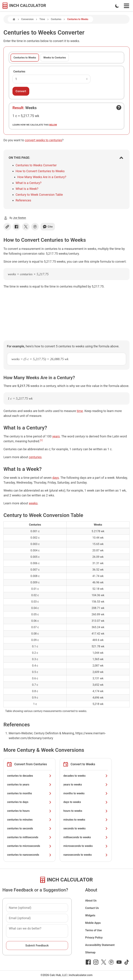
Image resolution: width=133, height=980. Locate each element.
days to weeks (86, 802)
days (56, 478)
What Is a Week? (27, 189)
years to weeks (86, 785)
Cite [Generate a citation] (48, 227)
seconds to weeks (86, 828)
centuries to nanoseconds (29, 855)
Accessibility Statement (100, 945)
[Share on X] (26, 227)
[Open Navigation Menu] (127, 6)
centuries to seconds (29, 828)
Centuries (56, 19)
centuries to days (29, 802)
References (23, 200)
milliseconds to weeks (86, 837)
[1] (41, 440)
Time (42, 19)
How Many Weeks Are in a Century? (42, 177)
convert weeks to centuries (44, 140)
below (53, 125)
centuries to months (29, 793)
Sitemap (90, 952)
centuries (35, 457)
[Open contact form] (119, 108)
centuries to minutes (29, 820)
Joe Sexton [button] (19, 218)
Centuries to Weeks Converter (36, 165)
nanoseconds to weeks (86, 855)
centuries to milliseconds (29, 837)
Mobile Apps (93, 923)
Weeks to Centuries (55, 58)
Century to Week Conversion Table (39, 195)
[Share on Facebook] (16, 227)
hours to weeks (86, 811)
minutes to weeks (86, 820)
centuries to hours (29, 811)
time (80, 411)
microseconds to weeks (86, 846)
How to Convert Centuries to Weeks (40, 171)
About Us (91, 901)
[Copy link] (7, 227)
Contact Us (92, 908)
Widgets (90, 915)
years (56, 436)
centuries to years (29, 785)
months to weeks (86, 793)
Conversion (27, 19)
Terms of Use (94, 930)
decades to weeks (86, 776)
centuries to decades (29, 776)
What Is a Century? (28, 183)
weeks (33, 503)
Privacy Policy (94, 938)
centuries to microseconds (29, 846)
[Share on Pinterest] (35, 227)
